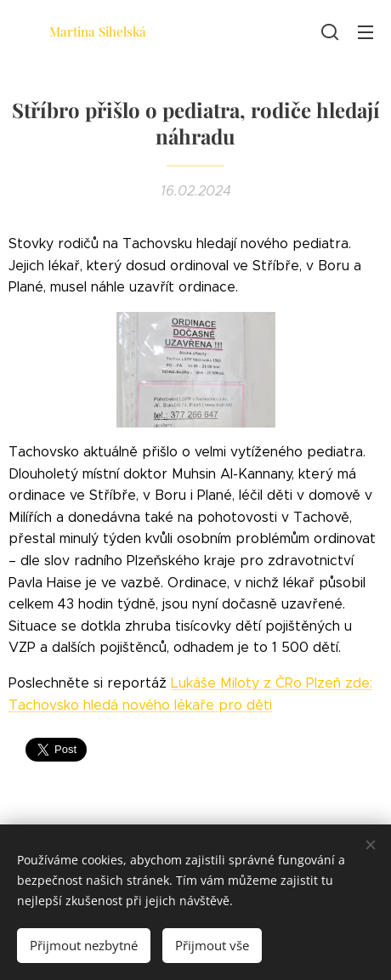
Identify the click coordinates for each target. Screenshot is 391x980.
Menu (365, 32)
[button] (330, 31)
